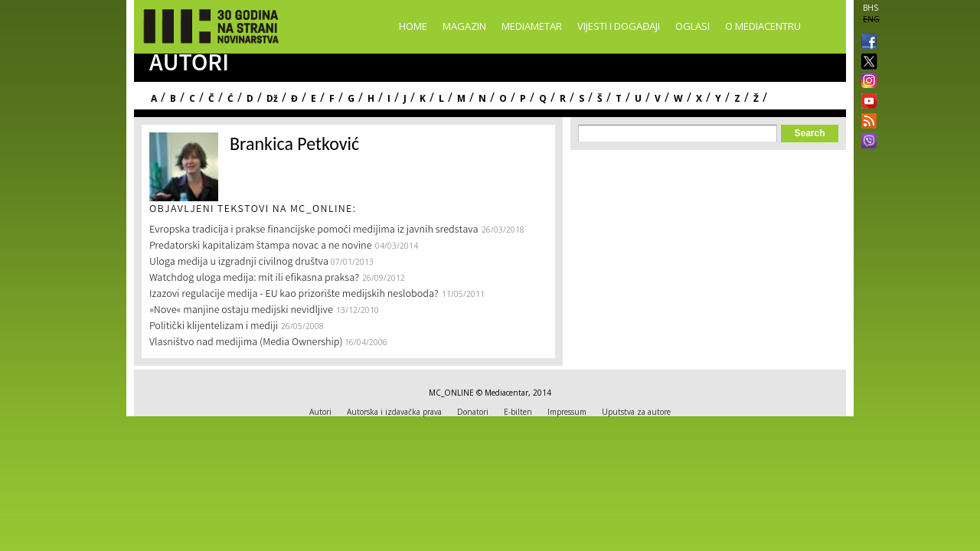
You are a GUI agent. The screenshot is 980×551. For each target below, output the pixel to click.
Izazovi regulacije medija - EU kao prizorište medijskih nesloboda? (294, 295)
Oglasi (693, 26)
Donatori (473, 412)
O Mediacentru (763, 26)
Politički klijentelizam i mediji (214, 327)
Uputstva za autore (636, 412)
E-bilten (518, 412)
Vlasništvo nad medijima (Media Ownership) (247, 343)
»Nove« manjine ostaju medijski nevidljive (241, 311)
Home (413, 26)
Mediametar (532, 26)
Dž (272, 98)
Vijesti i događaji (619, 26)
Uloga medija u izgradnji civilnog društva (240, 262)
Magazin (464, 26)
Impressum (567, 412)
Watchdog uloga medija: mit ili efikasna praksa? (254, 279)
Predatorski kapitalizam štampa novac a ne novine (261, 246)
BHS (871, 8)
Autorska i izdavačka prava (394, 412)
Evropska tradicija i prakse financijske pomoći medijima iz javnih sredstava (314, 230)
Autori (320, 412)
